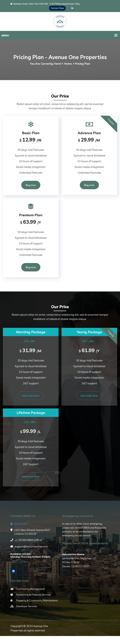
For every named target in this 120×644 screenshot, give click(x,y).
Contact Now (57, 8)
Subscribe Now (31, 404)
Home (68, 71)
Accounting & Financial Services (31, 603)
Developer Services (24, 614)
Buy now (31, 193)
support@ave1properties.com (29, 554)
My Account (19, 532)
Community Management (28, 597)
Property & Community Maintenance (34, 608)
